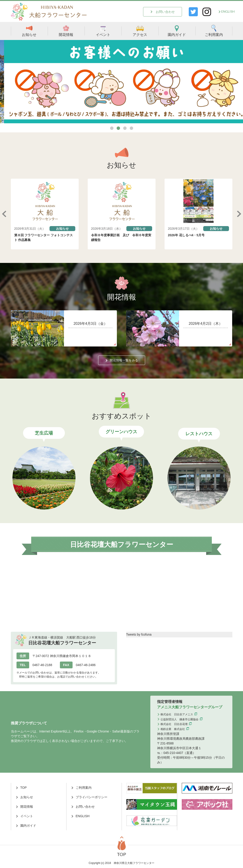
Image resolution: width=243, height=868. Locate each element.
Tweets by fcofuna (139, 634)
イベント (103, 31)
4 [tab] (131, 128)
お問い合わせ (165, 12)
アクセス (140, 31)
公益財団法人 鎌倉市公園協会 (179, 719)
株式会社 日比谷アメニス (177, 714)
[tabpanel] (121, 82)
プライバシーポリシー (92, 797)
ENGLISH (228, 11)
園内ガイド (177, 31)
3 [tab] (125, 128)
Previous (4, 214)
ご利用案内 (214, 31)
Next (239, 214)
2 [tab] (118, 128)
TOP (24, 788)
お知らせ (29, 31)
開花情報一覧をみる (124, 360)
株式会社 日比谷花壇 (174, 724)
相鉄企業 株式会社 (173, 729)
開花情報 (66, 31)
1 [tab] (112, 128)
